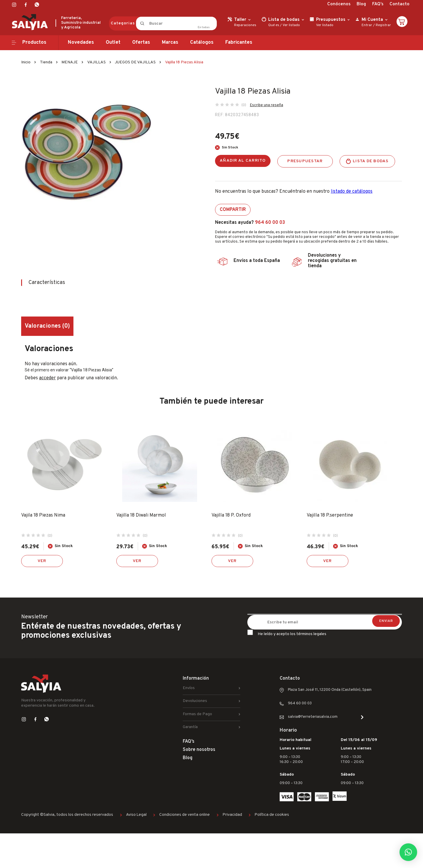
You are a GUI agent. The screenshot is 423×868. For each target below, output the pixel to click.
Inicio (26, 62)
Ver (42, 561)
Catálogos (202, 43)
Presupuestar (305, 161)
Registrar (383, 25)
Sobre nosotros (199, 750)
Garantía (190, 727)
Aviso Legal (136, 815)
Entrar (367, 25)
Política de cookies (272, 815)
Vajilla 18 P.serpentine (330, 515)
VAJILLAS (96, 62)
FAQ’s (378, 4)
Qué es (274, 25)
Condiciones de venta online (184, 815)
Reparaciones (245, 25)
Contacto (399, 4)
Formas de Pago (197, 714)
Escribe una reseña (267, 105)
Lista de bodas (371, 161)
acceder (47, 378)
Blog (361, 4)
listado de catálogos (352, 192)
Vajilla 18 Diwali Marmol (141, 515)
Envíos (189, 688)
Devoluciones (195, 701)
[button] (408, 852)
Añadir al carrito (243, 161)
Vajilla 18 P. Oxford (231, 515)
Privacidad (232, 815)
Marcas (170, 43)
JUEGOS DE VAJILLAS (135, 62)
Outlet (113, 43)
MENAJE (70, 62)
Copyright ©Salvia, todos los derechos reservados (67, 815)
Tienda (46, 62)
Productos (34, 43)
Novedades (81, 43)
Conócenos (339, 4)
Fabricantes (239, 43)
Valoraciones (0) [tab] (47, 326)
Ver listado (291, 25)
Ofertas (141, 43)
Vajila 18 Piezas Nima (43, 515)
